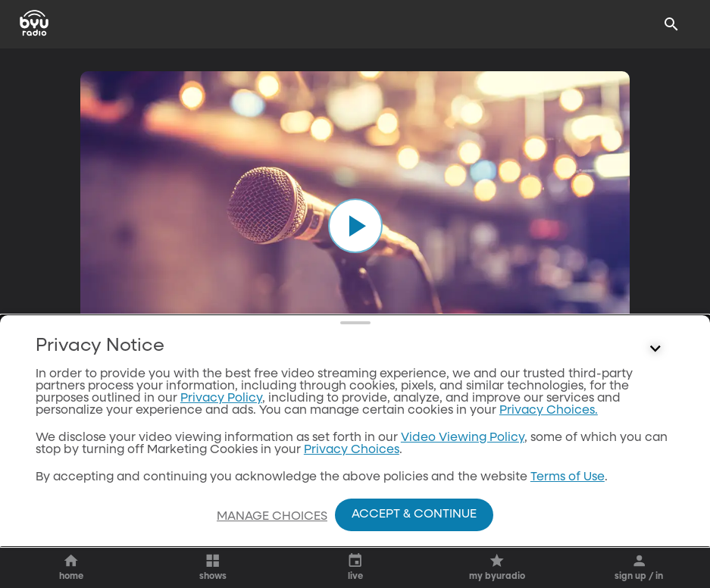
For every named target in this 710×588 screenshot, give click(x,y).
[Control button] (655, 349)
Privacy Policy (221, 399)
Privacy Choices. (549, 411)
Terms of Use (568, 477)
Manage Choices (272, 517)
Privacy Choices (352, 450)
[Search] (671, 24)
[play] (355, 226)
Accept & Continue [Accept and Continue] (414, 514)
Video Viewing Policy (463, 438)
